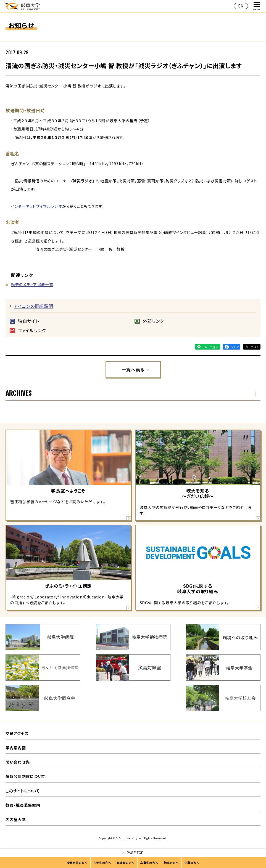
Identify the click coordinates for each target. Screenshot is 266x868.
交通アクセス (17, 733)
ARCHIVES (19, 393)
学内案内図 (16, 748)
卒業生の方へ (149, 863)
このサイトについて (22, 791)
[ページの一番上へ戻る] (133, 853)
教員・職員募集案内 (23, 805)
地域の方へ (171, 863)
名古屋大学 (16, 819)
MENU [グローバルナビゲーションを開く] (257, 6)
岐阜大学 (22, 6)
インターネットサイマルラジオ (37, 206)
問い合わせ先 (18, 762)
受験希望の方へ (77, 863)
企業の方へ (192, 863)
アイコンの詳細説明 (33, 306)
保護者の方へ (126, 863)
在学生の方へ (102, 863)
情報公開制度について (25, 776)
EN (241, 6)
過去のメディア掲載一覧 (32, 284)
